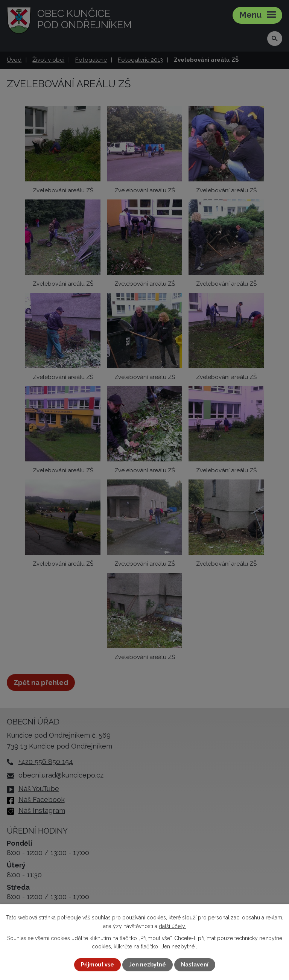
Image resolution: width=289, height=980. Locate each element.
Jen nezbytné (148, 965)
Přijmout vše (97, 965)
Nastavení (195, 965)
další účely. (172, 926)
